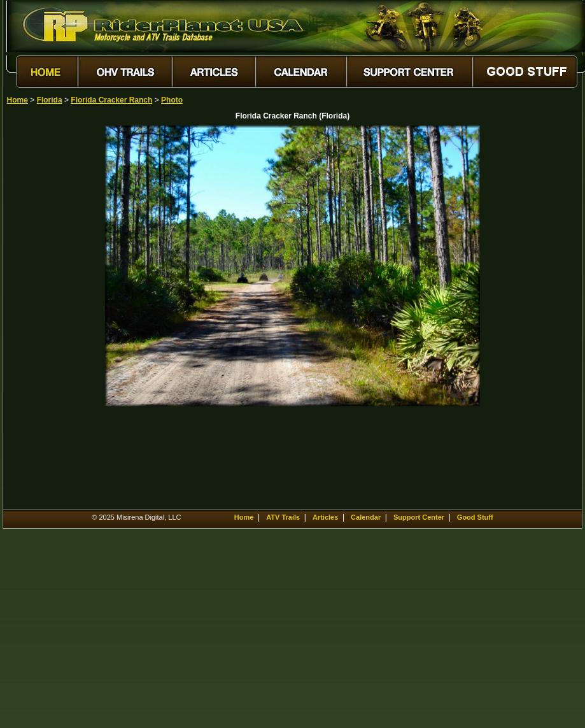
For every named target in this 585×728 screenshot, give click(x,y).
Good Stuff (475, 517)
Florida (50, 100)
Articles (325, 517)
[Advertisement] (52, 317)
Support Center (419, 517)
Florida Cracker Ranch (111, 100)
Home (18, 100)
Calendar (366, 517)
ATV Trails (283, 517)
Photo (172, 100)
